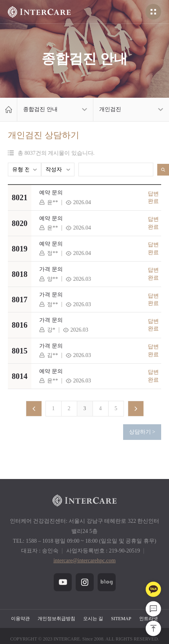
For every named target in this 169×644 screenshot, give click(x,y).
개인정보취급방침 (56, 619)
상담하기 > (142, 432)
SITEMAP (121, 619)
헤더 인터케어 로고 (39, 12)
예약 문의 (51, 193)
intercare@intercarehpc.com (84, 561)
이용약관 (20, 619)
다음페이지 (136, 409)
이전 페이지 (34, 409)
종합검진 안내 (40, 109)
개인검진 (110, 109)
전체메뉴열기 (153, 12)
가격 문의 (51, 269)
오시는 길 (93, 619)
